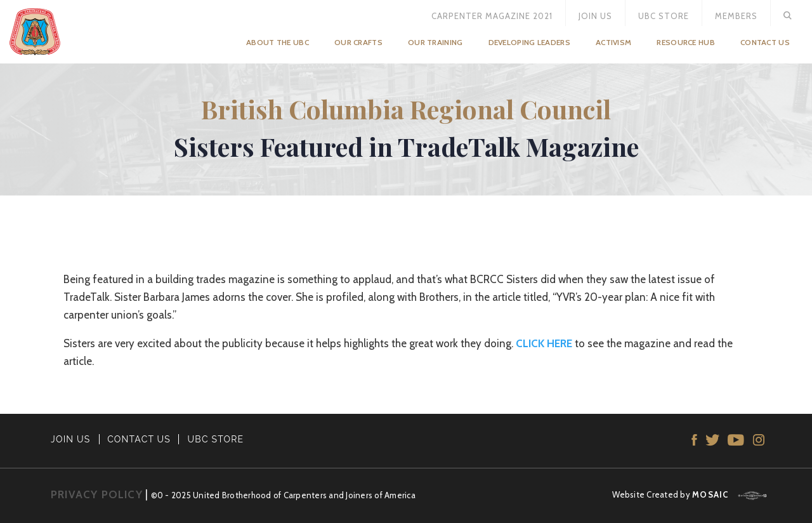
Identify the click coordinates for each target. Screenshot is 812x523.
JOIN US (71, 439)
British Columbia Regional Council (406, 109)
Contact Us (765, 42)
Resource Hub (686, 42)
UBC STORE (216, 439)
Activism (613, 42)
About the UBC (278, 42)
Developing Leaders (529, 42)
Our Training (435, 42)
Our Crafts (358, 42)
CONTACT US (139, 439)
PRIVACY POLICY (97, 494)
